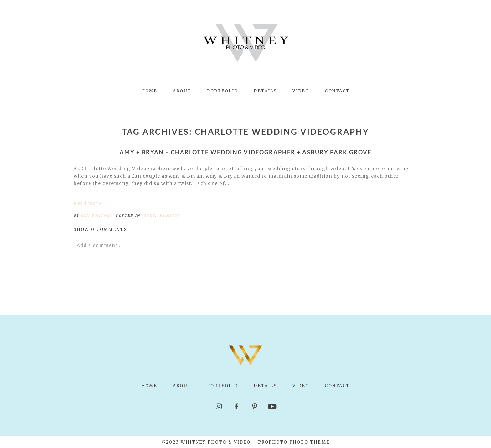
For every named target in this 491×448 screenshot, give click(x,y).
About (182, 91)
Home (149, 91)
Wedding (169, 216)
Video (301, 91)
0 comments (100, 229)
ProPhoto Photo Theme (294, 442)
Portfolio (223, 91)
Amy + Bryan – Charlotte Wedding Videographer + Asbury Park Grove (246, 152)
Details (265, 91)
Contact (337, 91)
